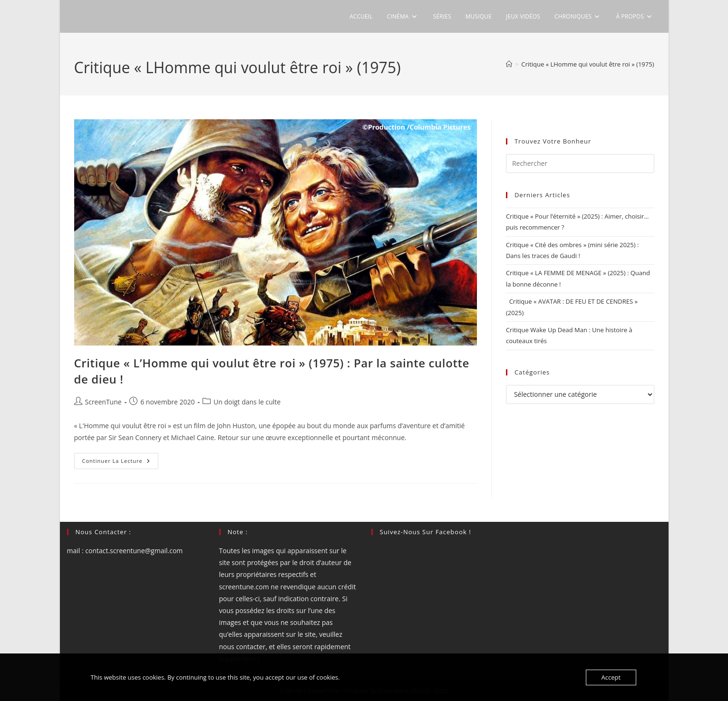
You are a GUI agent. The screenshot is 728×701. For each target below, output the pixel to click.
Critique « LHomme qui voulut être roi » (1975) (587, 64)
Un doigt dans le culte (247, 402)
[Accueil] (509, 64)
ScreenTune (103, 402)
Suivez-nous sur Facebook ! (426, 532)
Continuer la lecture (120, 463)
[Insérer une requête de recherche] (580, 163)
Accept (611, 677)
